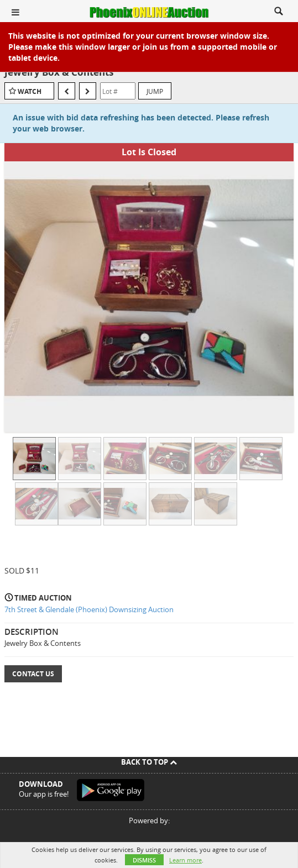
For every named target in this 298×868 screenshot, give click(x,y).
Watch (30, 91)
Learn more (185, 860)
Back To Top (149, 762)
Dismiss (144, 860)
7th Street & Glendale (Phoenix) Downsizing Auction (89, 609)
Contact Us (33, 674)
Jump (155, 91)
